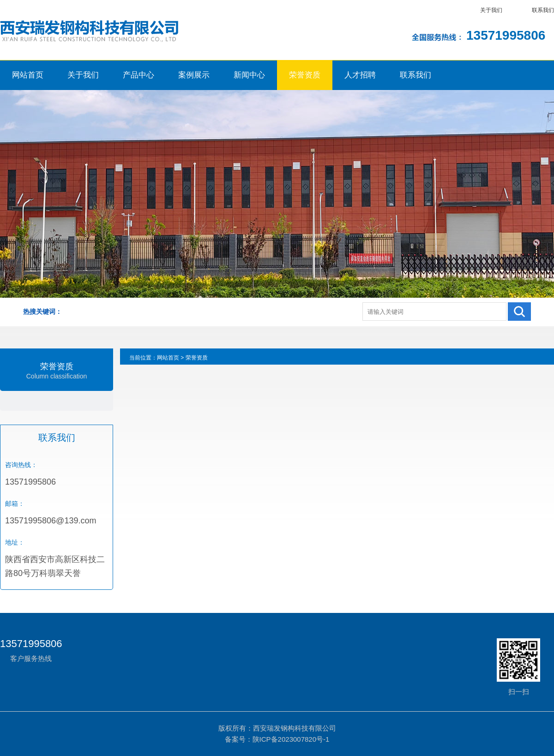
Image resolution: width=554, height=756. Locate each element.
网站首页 (28, 75)
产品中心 (138, 75)
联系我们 (543, 10)
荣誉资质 (305, 75)
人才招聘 (360, 75)
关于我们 (491, 10)
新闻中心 (249, 75)
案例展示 (194, 75)
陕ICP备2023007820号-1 (291, 739)
